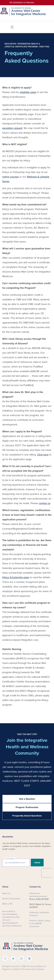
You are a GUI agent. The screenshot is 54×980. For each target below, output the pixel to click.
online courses (11, 177)
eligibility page (28, 92)
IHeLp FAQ (44, 47)
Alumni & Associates (11, 899)
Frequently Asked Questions (27, 816)
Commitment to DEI (11, 917)
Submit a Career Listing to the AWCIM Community (40, 923)
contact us (44, 503)
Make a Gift (7, 904)
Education (10, 44)
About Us (6, 893)
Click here (43, 455)
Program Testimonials (27, 807)
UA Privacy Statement (12, 926)
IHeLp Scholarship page (16, 577)
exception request (12, 128)
